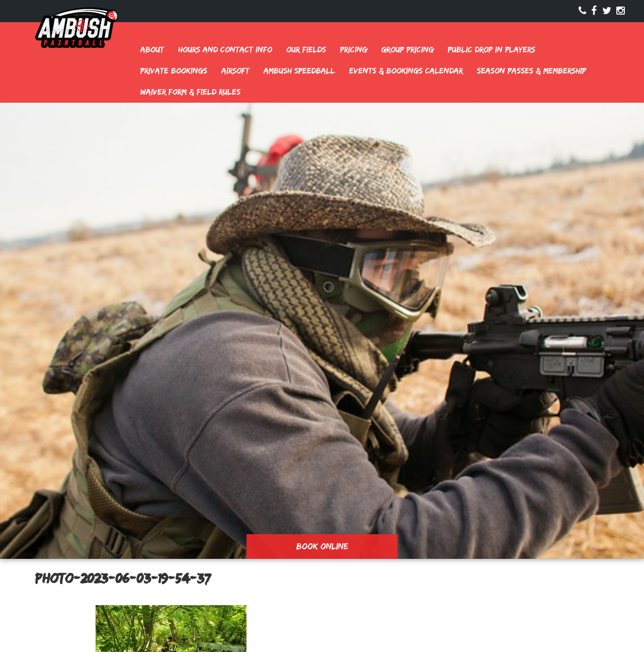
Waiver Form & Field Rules (190, 92)
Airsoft (235, 71)
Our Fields (306, 50)
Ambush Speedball (299, 71)
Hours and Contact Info (225, 50)
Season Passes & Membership (532, 71)
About (152, 50)
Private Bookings (174, 71)
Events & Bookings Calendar (406, 71)
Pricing (354, 50)
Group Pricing (408, 50)
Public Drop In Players (492, 50)
